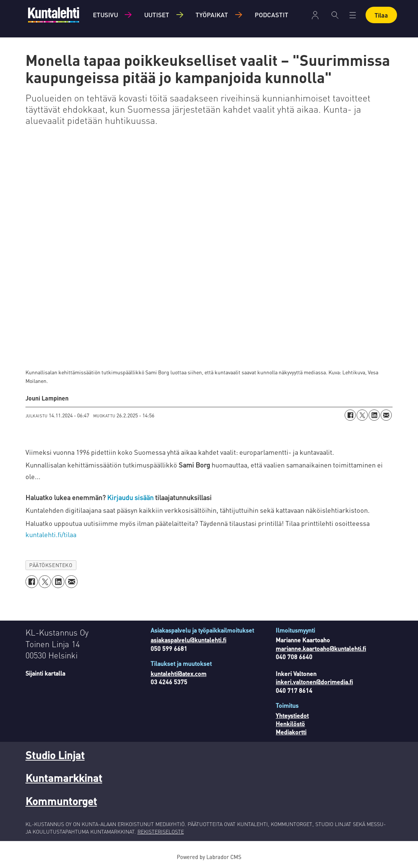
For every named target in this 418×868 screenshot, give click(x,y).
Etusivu (105, 15)
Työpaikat (212, 15)
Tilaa (381, 15)
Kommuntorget (61, 801)
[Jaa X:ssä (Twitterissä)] (362, 415)
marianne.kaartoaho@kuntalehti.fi (321, 648)
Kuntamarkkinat (64, 778)
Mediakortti (291, 732)
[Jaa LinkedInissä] (374, 415)
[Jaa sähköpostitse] (386, 415)
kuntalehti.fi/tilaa (51, 534)
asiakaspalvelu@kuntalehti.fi (188, 640)
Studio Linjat (55, 755)
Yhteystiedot (292, 715)
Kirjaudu (315, 15)
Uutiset (157, 15)
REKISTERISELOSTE (161, 831)
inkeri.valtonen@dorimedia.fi (314, 682)
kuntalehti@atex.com (178, 674)
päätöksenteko (51, 565)
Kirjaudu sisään (131, 497)
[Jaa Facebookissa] (350, 415)
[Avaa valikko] (353, 15)
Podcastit (272, 15)
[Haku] (335, 15)
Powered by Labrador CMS (209, 857)
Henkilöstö (290, 724)
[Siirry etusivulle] (54, 15)
